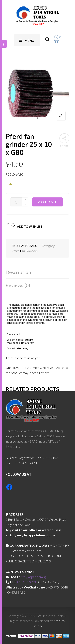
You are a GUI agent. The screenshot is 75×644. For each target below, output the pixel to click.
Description (18, 272)
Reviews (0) (18, 285)
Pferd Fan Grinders (25, 251)
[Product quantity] (16, 202)
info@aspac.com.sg (33, 577)
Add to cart (47, 202)
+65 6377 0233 (27, 582)
